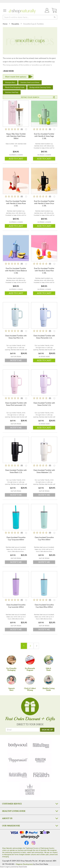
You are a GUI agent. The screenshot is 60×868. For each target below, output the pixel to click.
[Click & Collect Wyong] (30, 680)
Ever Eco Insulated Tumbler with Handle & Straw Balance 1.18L (16, 271)
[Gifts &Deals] (49, 660)
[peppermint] (18, 760)
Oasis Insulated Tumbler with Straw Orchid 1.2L (44, 404)
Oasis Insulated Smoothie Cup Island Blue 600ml (44, 606)
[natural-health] (18, 775)
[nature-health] (41, 775)
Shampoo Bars (10, 82)
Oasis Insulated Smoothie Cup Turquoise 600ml (16, 538)
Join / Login (46, 11)
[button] (26, 129)
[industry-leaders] (30, 790)
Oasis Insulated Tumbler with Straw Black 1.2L (16, 471)
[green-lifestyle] (41, 760)
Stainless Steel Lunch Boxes (30, 82)
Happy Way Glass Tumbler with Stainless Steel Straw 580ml (16, 136)
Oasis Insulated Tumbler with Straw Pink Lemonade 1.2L (16, 404)
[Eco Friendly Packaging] (11, 660)
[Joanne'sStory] (11, 680)
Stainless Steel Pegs (12, 92)
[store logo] (22, 11)
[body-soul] (18, 745)
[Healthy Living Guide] (49, 680)
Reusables (16, 24)
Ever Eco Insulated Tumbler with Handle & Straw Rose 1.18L (16, 203)
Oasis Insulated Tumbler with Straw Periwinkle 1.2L (44, 337)
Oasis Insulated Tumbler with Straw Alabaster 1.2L (44, 471)
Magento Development (24, 864)
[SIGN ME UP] (47, 730)
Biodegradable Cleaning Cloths (40, 87)
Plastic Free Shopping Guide (15, 87)
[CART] (54, 10)
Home (5, 24)
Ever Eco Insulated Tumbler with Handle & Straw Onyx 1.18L (44, 203)
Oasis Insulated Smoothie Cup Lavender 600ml (16, 606)
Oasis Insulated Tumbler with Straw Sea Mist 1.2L (16, 337)
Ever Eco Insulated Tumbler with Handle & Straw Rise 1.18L (44, 271)
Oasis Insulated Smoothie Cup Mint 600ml (44, 538)
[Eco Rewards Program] (30, 660)
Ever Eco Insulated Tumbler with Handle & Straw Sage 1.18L (44, 136)
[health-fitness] (41, 745)
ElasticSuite (23, 867)
